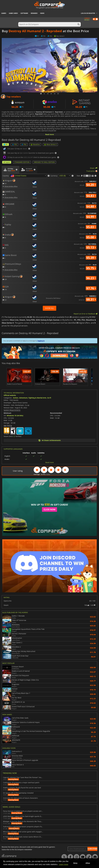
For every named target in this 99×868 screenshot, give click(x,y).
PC (6, 144)
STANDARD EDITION (22, 162)
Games (4, 13)
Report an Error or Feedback (85, 314)
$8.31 (91, 299)
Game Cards (13, 13)
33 (4, 194)
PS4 (24, 144)
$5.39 (91, 258)
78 (4, 217)
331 (5, 183)
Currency (54, 176)
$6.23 (91, 278)
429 (5, 279)
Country (6, 176)
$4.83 (91, 196)
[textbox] (19, 176)
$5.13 (91, 247)
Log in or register (88, 13)
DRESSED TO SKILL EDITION (44, 162)
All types (7, 162)
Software (24, 13)
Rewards (34, 13)
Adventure (23, 398)
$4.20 (91, 185)
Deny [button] (75, 863)
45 (4, 248)
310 (5, 289)
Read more (50, 134)
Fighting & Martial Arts (37, 398)
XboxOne (35, 144)
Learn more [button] (64, 864)
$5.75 (91, 268)
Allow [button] (88, 863)
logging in (41, 341)
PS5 (14, 144)
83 (4, 207)
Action (16, 398)
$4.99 (91, 217)
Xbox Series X (50, 144)
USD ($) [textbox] (63, 176)
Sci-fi (49, 398)
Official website (10, 395)
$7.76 (91, 288)
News (42, 13)
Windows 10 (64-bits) (15, 416)
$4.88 (91, 206)
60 (4, 238)
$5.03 (91, 227)
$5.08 (91, 237)
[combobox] (28, 176)
